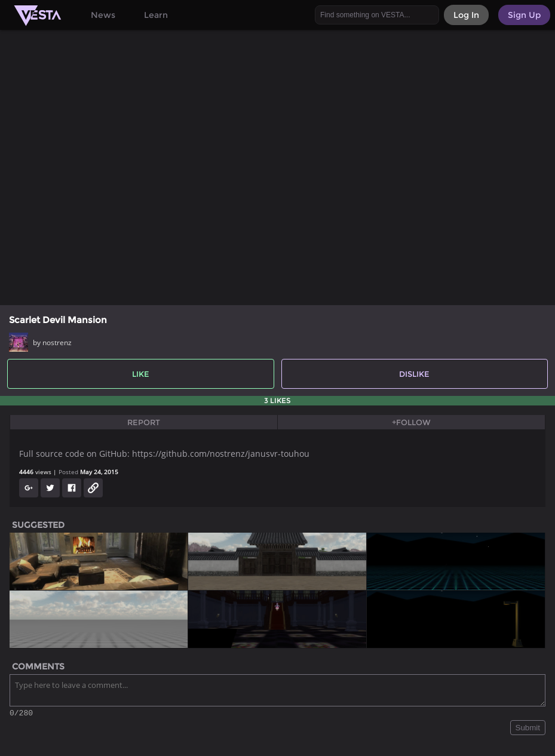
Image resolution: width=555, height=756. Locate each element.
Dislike (414, 374)
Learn (156, 15)
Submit (528, 729)
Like (141, 374)
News (103, 15)
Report (144, 422)
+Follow (411, 422)
